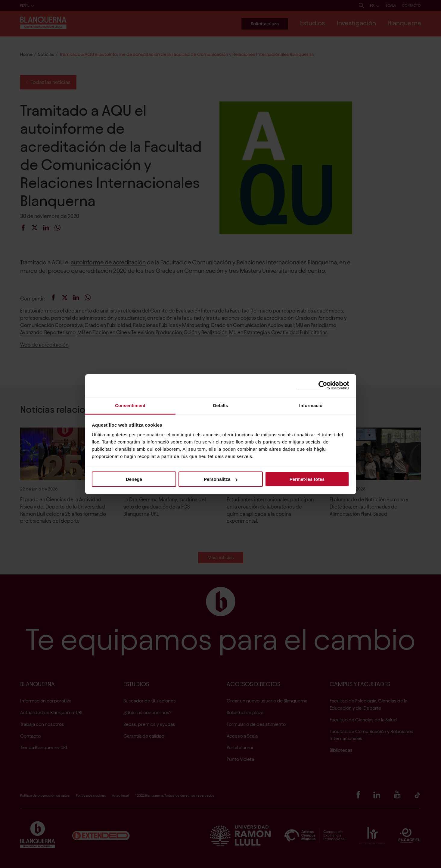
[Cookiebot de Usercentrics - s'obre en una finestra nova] (323, 386)
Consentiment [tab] (130, 405)
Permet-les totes (307, 479)
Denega (134, 479)
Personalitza (221, 479)
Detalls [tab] (221, 405)
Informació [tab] (311, 405)
